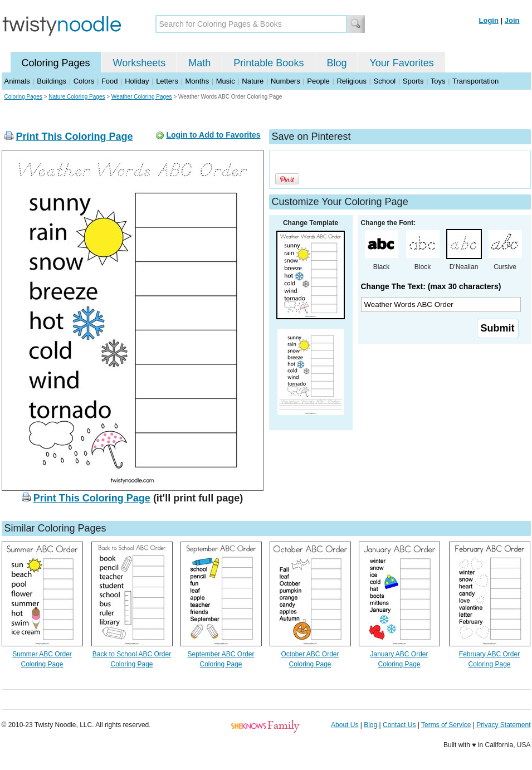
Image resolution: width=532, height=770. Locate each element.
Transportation (475, 81)
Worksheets (140, 63)
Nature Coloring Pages (77, 97)
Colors (84, 81)
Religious (351, 81)
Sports (413, 81)
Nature (253, 81)
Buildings (52, 81)
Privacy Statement (503, 725)
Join (512, 20)
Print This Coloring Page (75, 137)
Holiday (137, 81)
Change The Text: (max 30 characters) (431, 286)
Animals (17, 81)
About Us (345, 725)
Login (489, 20)
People (318, 81)
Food (110, 81)
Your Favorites (401, 63)
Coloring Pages (56, 63)
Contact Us (399, 725)
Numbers (285, 81)
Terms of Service (446, 725)
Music (226, 81)
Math (199, 63)
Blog (336, 63)
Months (197, 81)
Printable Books (269, 63)
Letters (167, 81)
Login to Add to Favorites (213, 135)
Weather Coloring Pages (142, 97)
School (385, 81)
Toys (438, 81)
